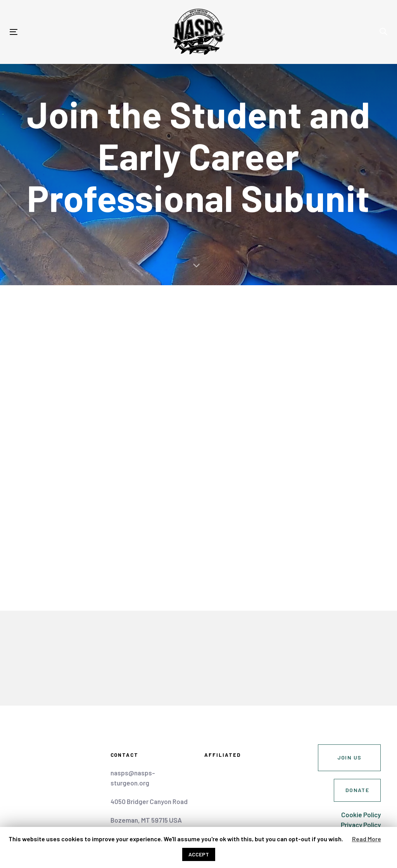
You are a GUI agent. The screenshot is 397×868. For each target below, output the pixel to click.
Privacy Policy (361, 825)
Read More (367, 839)
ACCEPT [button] (199, 854)
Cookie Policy (361, 815)
